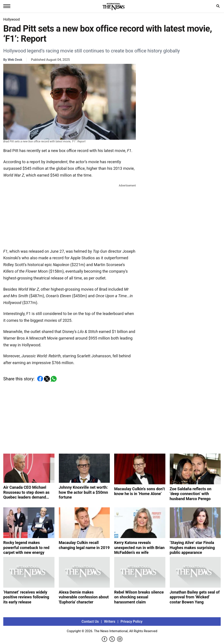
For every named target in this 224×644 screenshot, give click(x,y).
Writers (110, 622)
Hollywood (11, 19)
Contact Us (90, 622)
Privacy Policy (131, 622)
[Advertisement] (70, 215)
